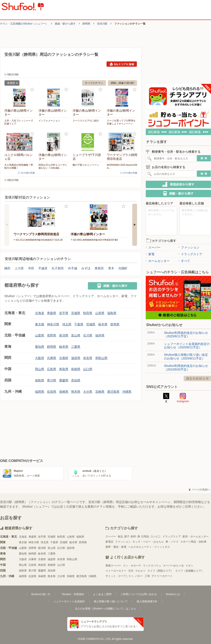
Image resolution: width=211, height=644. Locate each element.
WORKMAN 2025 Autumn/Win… (122, 166)
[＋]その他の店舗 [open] (26, 173)
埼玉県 (67, 324)
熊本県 (76, 392)
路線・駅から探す (65, 24)
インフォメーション (49, 121)
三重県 (76, 347)
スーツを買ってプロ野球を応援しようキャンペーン (121, 122)
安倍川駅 (102, 24)
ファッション (189, 247)
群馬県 (115, 324)
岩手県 (64, 313)
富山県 (76, 335)
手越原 (43, 268)
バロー (139, 576)
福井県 (100, 335)
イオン (189, 566)
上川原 (19, 268)
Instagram (183, 398)
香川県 (52, 380)
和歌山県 (101, 358)
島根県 (76, 369)
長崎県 (64, 392)
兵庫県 (52, 358)
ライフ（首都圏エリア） (189, 571)
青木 (111, 268)
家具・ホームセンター (196, 536)
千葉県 (79, 324)
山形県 (100, 313)
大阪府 (40, 358)
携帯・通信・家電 (116, 547)
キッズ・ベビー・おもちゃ (148, 542)
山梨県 (40, 335)
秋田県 (88, 313)
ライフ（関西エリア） (160, 571)
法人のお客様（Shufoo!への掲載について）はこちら (105, 609)
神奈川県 (53, 324)
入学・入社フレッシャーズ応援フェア (19, 122)
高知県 (76, 380)
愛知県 (40, 347)
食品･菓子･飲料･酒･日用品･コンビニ (139, 536)
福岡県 (40, 392)
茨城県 (91, 324)
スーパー (153, 247)
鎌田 (7, 268)
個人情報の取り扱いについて (111, 601)
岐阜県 (64, 347)
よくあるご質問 (102, 594)
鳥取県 (64, 369)
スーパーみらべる (173, 566)
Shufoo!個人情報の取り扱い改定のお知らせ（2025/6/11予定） (186, 356)
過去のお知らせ (197, 378)
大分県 (88, 392)
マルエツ (140, 571)
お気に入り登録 (32, 90)
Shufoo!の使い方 (41, 594)
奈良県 (88, 358)
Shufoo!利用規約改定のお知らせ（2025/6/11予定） (186, 334)
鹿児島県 (113, 392)
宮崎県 (100, 392)
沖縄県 (127, 392)
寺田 (31, 268)
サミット (111, 576)
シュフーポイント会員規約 (69, 601)
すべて (184, 261)
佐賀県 (52, 392)
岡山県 (40, 369)
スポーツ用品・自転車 (193, 542)
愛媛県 (64, 380)
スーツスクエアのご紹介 (86, 121)
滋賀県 (76, 358)
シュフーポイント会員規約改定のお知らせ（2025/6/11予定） (187, 346)
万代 (131, 571)
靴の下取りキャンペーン (86, 165)
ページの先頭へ (199, 490)
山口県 (88, 369)
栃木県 (103, 324)
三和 (147, 576)
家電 (150, 254)
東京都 (40, 324)
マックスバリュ (152, 566)
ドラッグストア (190, 254)
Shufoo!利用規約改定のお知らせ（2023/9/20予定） (186, 368)
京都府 (64, 358)
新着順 (11, 84)
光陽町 (123, 268)
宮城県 (76, 313)
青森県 (52, 313)
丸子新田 (58, 268)
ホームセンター (158, 261)
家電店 (109, 542)
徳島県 (40, 380)
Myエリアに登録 (122, 64)
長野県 (52, 335)
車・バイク (172, 542)
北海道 (40, 313)
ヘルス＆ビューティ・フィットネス (149, 547)
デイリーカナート (162, 576)
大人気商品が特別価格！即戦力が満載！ (19, 166)
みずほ (86, 268)
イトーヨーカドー (116, 571)
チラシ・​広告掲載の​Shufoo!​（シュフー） (24, 24)
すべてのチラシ (94, 83)
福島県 (112, 313)
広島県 (52, 369)
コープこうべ (126, 576)
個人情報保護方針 (147, 601)
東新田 (99, 268)
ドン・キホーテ (132, 566)
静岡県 (86, 24)
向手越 (73, 268)
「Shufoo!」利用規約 (72, 594)
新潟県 (64, 335)
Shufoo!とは (173, 594)
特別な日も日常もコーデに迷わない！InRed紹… (53, 166)
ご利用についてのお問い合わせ (139, 594)
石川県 (88, 335)
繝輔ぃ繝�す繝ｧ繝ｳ (122, 83)
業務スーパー (113, 566)
